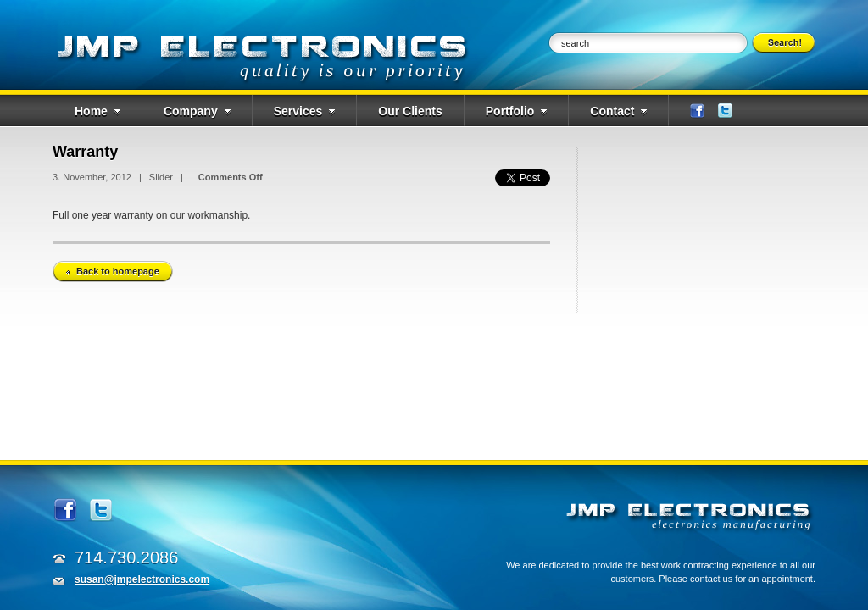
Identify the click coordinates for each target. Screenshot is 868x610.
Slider (161, 177)
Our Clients (410, 111)
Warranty (85, 152)
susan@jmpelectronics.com (142, 579)
